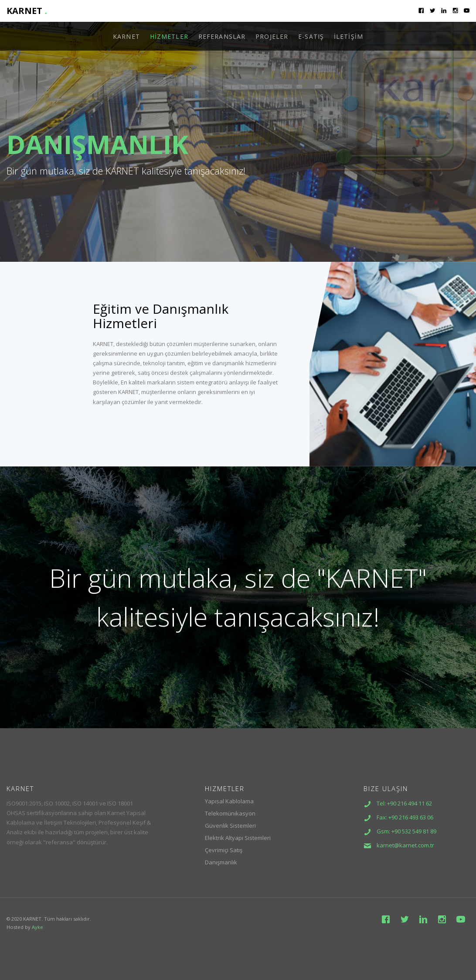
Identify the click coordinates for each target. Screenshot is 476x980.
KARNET (27, 11)
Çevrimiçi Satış (224, 850)
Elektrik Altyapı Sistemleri (238, 838)
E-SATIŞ (311, 36)
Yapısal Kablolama (229, 801)
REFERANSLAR (222, 36)
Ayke (37, 927)
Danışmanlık (221, 862)
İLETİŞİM (348, 36)
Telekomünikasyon (230, 813)
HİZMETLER (169, 36)
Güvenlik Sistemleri (230, 826)
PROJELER (272, 36)
